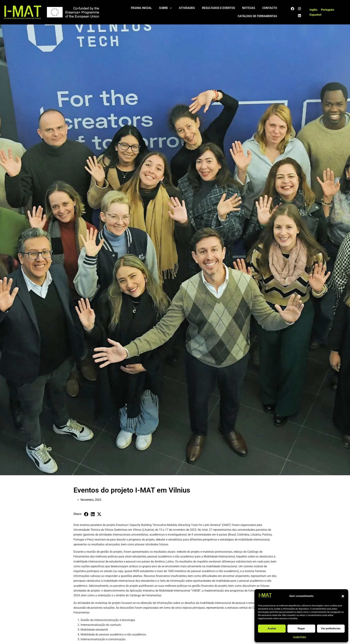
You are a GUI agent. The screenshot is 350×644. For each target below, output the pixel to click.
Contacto (270, 8)
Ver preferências (331, 628)
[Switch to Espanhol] (315, 15)
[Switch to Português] (328, 10)
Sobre (165, 8)
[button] (343, 596)
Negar (301, 628)
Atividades (187, 8)
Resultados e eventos (219, 8)
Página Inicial (141, 8)
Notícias (249, 8)
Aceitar (272, 628)
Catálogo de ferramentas (257, 16)
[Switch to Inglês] (313, 10)
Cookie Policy (300, 637)
